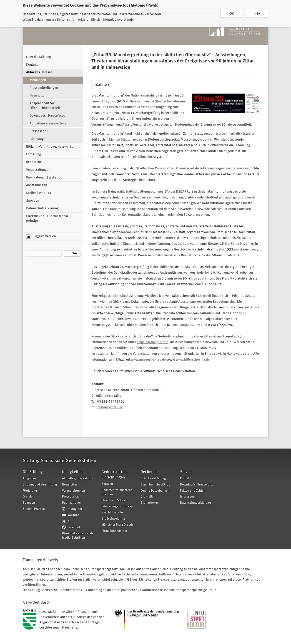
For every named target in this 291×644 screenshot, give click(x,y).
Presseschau (39, 131)
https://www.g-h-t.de (152, 342)
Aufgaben (29, 479)
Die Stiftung (33, 472)
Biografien (148, 497)
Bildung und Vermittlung (40, 485)
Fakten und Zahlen (193, 491)
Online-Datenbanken (155, 491)
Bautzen (107, 484)
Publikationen (72, 503)
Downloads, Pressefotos (197, 485)
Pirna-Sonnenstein (114, 531)
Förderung (34, 155)
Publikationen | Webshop (44, 178)
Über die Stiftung (39, 57)
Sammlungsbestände (155, 485)
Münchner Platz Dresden (118, 525)
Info (257, 11)
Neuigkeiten (72, 472)
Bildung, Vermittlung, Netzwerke (50, 147)
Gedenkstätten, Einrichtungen (114, 475)
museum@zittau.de (186, 325)
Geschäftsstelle (112, 513)
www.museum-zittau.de (148, 360)
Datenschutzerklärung (42, 209)
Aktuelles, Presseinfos (78, 479)
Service (186, 472)
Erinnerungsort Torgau (117, 507)
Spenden (33, 201)
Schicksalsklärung (153, 479)
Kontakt (32, 65)
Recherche (34, 162)
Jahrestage (38, 139)
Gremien (29, 497)
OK (232, 11)
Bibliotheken (150, 503)
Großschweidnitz (113, 519)
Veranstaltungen (38, 170)
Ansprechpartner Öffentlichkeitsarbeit (45, 106)
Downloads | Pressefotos (47, 116)
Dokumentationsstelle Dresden (117, 492)
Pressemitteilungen (44, 88)
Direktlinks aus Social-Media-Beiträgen (48, 219)
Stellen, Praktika (34, 509)
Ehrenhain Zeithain (114, 501)
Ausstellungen (37, 185)
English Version (41, 237)
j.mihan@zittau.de (109, 407)
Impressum (188, 497)
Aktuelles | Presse (39, 73)
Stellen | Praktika (39, 193)
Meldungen (38, 80)
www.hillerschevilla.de (193, 360)
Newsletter (38, 96)
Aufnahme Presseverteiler (49, 124)
